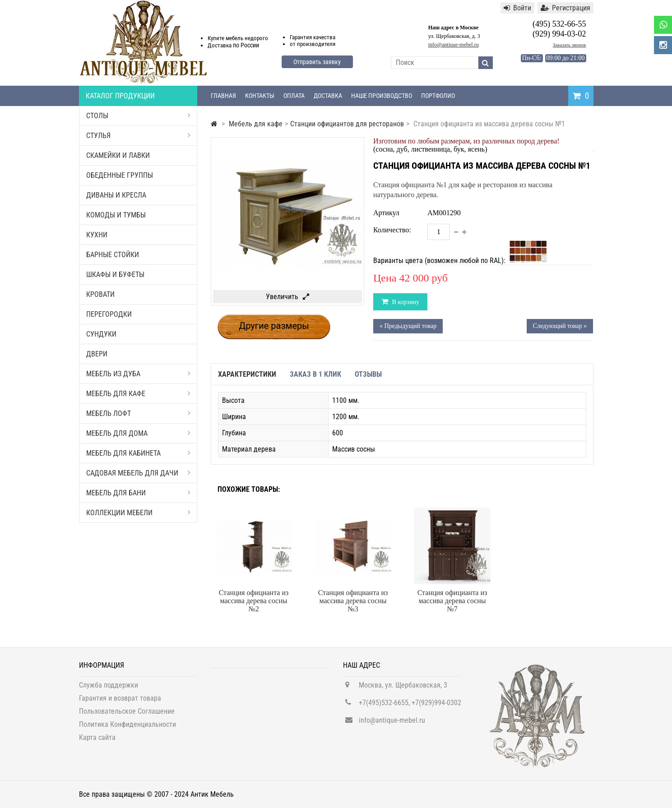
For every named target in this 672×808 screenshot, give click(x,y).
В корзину (405, 302)
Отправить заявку (317, 62)
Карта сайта (97, 742)
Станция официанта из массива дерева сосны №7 (452, 601)
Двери (97, 354)
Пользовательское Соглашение (127, 716)
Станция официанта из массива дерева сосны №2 (254, 601)
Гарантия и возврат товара (120, 703)
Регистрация (565, 8)
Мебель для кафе (139, 394)
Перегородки (109, 314)
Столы (139, 116)
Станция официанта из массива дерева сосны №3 (353, 601)
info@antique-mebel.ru (454, 45)
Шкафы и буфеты (115, 275)
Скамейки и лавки (118, 155)
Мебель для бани (139, 493)
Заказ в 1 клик (315, 374)
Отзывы (368, 374)
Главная (223, 96)
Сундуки (101, 334)
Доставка (328, 96)
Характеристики (247, 374)
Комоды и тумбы (116, 215)
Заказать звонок (570, 45)
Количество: (392, 230)
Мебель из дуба (139, 374)
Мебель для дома (139, 433)
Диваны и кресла (116, 195)
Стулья (139, 136)
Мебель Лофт (139, 413)
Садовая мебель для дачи (139, 473)
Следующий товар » (560, 326)
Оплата (294, 96)
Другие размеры (274, 326)
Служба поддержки (109, 690)
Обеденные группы (120, 175)
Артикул (386, 213)
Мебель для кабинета (139, 453)
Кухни (97, 235)
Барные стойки (113, 255)
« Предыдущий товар (408, 326)
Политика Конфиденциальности (127, 729)
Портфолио (438, 96)
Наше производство (382, 96)
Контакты (260, 96)
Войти (517, 8)
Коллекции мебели (139, 513)
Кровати (100, 294)
